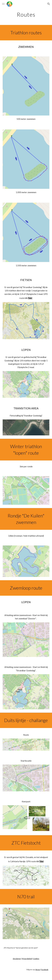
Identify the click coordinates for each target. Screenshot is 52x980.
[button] (3, 4)
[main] (26, 15)
